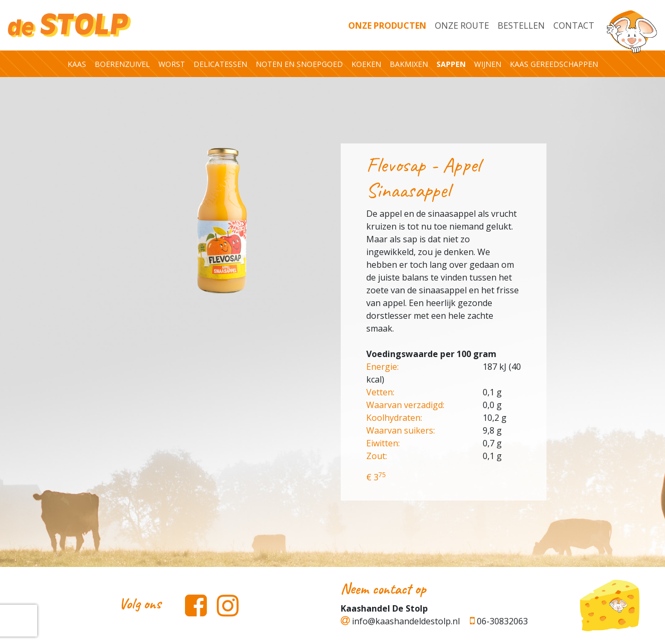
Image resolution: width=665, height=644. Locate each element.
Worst (172, 64)
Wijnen (488, 64)
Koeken (366, 64)
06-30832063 (499, 621)
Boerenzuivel (122, 64)
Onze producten (387, 26)
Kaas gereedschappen (554, 64)
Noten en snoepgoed (299, 64)
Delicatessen (220, 64)
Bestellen (521, 26)
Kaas (77, 64)
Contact (574, 26)
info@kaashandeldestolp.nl (400, 621)
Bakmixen (409, 64)
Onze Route (462, 26)
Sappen (451, 64)
